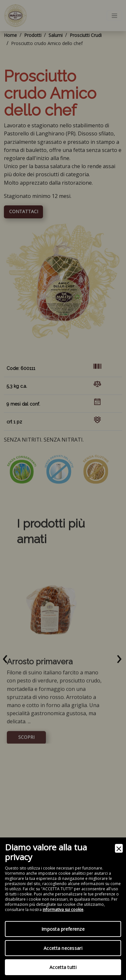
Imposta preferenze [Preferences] (63, 929)
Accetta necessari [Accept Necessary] (63, 948)
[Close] (119, 848)
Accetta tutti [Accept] (63, 967)
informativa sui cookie (63, 910)
